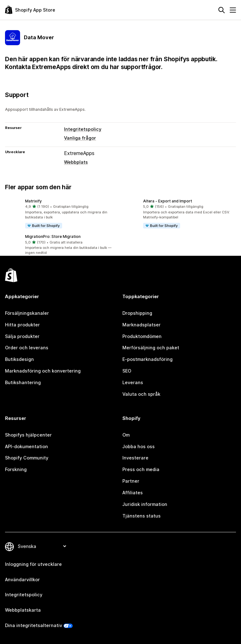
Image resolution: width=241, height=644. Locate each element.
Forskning (16, 469)
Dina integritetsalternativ (34, 625)
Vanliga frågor (80, 138)
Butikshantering (23, 382)
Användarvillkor (22, 580)
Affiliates (133, 493)
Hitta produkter (22, 325)
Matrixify (33, 201)
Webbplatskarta (23, 610)
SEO (127, 371)
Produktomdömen (142, 336)
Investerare (135, 458)
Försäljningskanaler (27, 313)
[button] (62, 214)
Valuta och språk (141, 394)
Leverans (133, 382)
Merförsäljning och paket (151, 348)
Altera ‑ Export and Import (168, 201)
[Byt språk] (42, 547)
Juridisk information (145, 504)
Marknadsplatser (142, 325)
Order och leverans (27, 348)
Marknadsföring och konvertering (43, 371)
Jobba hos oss (139, 446)
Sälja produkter (22, 336)
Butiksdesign (19, 359)
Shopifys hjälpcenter (28, 435)
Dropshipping (137, 313)
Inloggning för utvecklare (33, 564)
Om (126, 435)
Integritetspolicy (83, 129)
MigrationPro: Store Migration (53, 236)
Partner (131, 481)
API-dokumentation (27, 446)
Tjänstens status (142, 516)
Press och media (141, 469)
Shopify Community (27, 458)
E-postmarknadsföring (147, 359)
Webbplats (76, 162)
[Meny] (233, 10)
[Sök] (222, 10)
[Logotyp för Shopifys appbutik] (30, 10)
